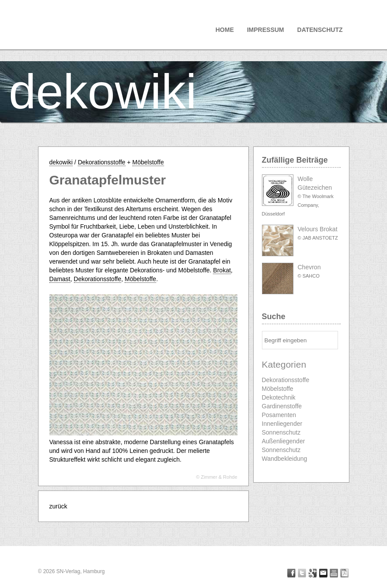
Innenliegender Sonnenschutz (282, 428)
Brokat (222, 270)
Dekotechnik (279, 397)
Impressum (266, 30)
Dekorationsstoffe (102, 162)
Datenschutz (320, 30)
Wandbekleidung (285, 459)
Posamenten (279, 415)
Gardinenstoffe (282, 406)
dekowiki (103, 92)
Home (225, 30)
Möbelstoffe (148, 162)
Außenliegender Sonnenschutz (284, 445)
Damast (60, 279)
